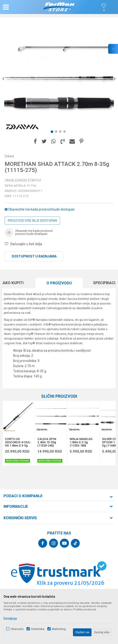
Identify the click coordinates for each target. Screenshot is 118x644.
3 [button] (61, 132)
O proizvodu (59, 283)
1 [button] (53, 132)
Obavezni (17, 629)
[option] (59, 79)
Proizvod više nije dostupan (32, 221)
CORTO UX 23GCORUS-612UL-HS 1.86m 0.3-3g (18, 442)
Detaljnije (10, 619)
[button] (20, 7)
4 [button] (65, 132)
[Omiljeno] (104, 10)
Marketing (59, 629)
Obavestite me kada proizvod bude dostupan (40, 209)
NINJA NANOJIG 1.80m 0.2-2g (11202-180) (81, 442)
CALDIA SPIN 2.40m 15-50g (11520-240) (47, 442)
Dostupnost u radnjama (34, 256)
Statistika (38, 629)
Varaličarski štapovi (23, 180)
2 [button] (57, 132)
